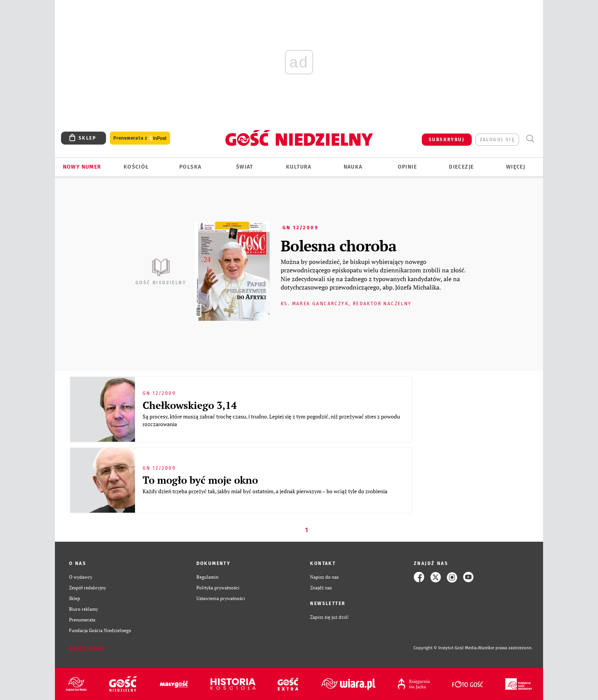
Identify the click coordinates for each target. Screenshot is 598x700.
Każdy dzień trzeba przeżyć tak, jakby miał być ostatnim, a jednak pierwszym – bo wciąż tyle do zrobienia (266, 491)
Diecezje (461, 167)
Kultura (299, 167)
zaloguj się (497, 140)
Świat (245, 167)
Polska (190, 167)
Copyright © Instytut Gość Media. (446, 648)
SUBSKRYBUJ (447, 140)
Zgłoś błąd (87, 648)
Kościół (136, 167)
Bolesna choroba (338, 245)
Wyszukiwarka (530, 139)
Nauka (353, 167)
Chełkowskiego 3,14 (190, 405)
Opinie (407, 167)
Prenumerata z (140, 138)
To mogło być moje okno (200, 480)
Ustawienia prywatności (221, 598)
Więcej (516, 167)
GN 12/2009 (300, 228)
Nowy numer (82, 167)
